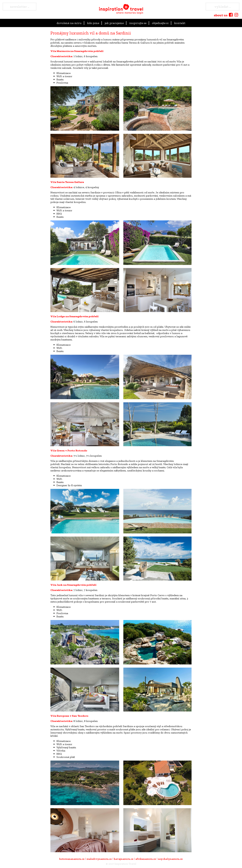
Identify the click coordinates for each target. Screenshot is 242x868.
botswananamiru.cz (72, 859)
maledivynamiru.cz (99, 859)
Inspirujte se (138, 23)
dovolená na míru (69, 23)
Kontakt (180, 23)
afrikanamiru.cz (146, 859)
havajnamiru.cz (124, 859)
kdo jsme (93, 23)
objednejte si (160, 23)
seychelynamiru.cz (170, 859)
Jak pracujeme (114, 23)
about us (221, 15)
